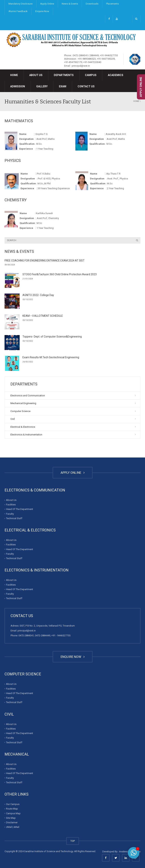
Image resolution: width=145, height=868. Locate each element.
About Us (36, 75)
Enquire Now (42, 11)
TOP (73, 841)
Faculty (10, 514)
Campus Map (13, 813)
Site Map (11, 818)
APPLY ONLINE (73, 473)
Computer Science (20, 411)
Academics (116, 75)
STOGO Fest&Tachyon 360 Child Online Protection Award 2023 (60, 274)
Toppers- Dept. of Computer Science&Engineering (52, 337)
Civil (13, 419)
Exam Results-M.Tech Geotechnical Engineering (51, 357)
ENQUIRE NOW (73, 657)
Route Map (12, 809)
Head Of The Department (20, 509)
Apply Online (47, 4)
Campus (91, 75)
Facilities (11, 505)
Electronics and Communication (28, 396)
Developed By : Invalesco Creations (121, 851)
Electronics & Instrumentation (26, 435)
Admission (18, 86)
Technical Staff (14, 518)
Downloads (92, 4)
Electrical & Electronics (23, 427)
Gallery (42, 86)
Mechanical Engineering (23, 403)
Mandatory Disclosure (20, 4)
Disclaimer (12, 822)
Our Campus (13, 804)
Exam (63, 86)
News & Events (70, 4)
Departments (64, 75)
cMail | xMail (13, 827)
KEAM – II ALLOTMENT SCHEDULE (43, 316)
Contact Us (86, 86)
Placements (112, 4)
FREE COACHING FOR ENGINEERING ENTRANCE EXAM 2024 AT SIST (45, 261)
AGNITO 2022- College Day (38, 295)
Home (14, 75)
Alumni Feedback (18, 11)
